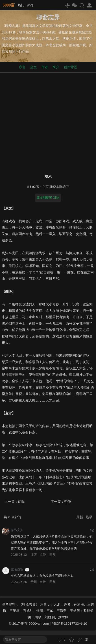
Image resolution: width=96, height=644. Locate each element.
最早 (89, 517)
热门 (21, 5)
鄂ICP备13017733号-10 (69, 623)
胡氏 (21, 502)
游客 (27, 570)
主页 (46, 187)
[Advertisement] (48, 122)
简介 (56, 67)
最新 (80, 517)
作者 (45, 67)
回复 (52, 555)
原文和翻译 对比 (48, 198)
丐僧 (68, 502)
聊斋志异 (56, 187)
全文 (33, 67)
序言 (22, 67)
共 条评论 (13, 517)
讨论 (30, 5)
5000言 (9, 5)
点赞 (43, 555)
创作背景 (70, 67)
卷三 (66, 187)
